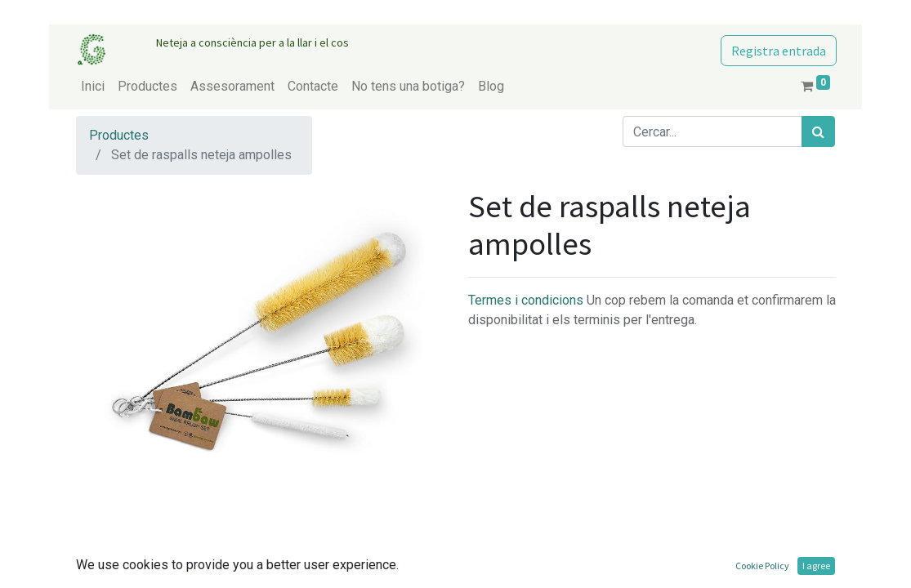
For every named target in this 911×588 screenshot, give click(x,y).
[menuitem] (93, 87)
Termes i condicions (527, 300)
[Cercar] (818, 131)
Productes (119, 135)
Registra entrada (779, 51)
